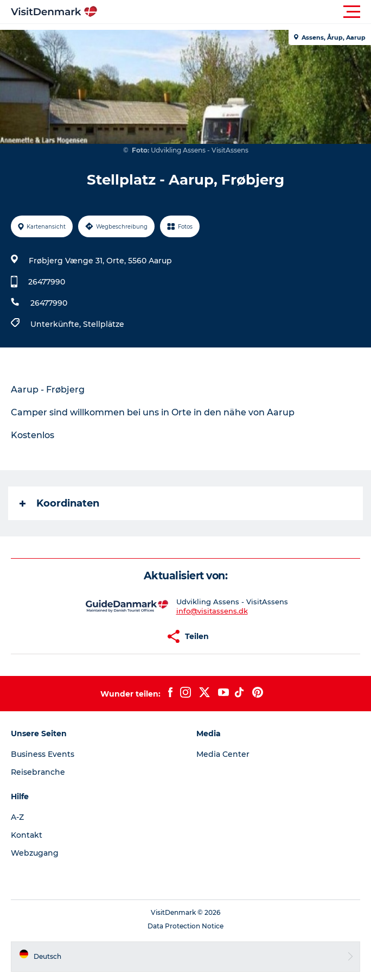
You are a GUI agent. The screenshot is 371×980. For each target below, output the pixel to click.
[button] (234, 12)
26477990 (47, 282)
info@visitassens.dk (212, 611)
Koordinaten (59, 503)
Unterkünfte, (57, 324)
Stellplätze (104, 324)
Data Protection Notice (185, 926)
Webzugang (35, 853)
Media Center (223, 754)
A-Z (17, 817)
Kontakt (27, 835)
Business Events (43, 754)
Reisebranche (38, 772)
